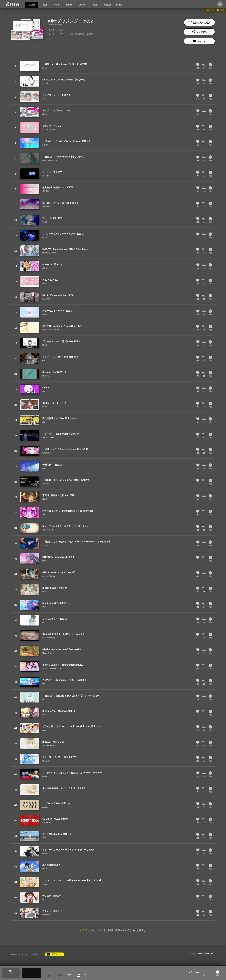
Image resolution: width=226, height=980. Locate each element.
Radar (44, 5)
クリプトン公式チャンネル (52, 668)
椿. (43, 899)
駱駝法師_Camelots (49, 253)
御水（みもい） (57, 30)
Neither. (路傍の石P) (50, 160)
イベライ (46, 545)
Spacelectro (47, 453)
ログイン (211, 10)
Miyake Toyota (47, 653)
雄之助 (45, 499)
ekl (43, 699)
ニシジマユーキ (48, 530)
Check (82, 5)
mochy (45, 776)
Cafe (56, 5)
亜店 (44, 391)
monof (45, 853)
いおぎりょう (47, 822)
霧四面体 (46, 191)
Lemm (45, 68)
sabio (44, 730)
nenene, (45, 237)
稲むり (45, 114)
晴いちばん (46, 761)
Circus (45, 884)
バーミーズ (46, 207)
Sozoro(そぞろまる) (49, 745)
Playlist (31, 5)
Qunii (44, 592)
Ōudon (45, 407)
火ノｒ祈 (46, 176)
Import (119, 5)
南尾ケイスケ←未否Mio (51, 330)
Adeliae (45, 807)
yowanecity (46, 915)
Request (107, 5)
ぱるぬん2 (46, 869)
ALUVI (45, 468)
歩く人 (45, 99)
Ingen (44, 284)
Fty (43, 684)
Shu (44, 422)
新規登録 (221, 10)
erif (43, 622)
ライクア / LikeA (48, 438)
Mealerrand (46, 376)
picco (44, 561)
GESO (45, 222)
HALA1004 (46, 299)
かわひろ (46, 145)
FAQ (27, 954)
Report (94, 5)
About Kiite (16, 954)
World (69, 5)
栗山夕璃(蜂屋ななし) (50, 638)
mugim (45, 314)
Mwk (44, 607)
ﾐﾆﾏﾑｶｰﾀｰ (46, 83)
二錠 (44, 792)
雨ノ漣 (45, 345)
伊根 (44, 361)
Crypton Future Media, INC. (203, 954)
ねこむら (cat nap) (49, 130)
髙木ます (46, 484)
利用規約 (37, 954)
